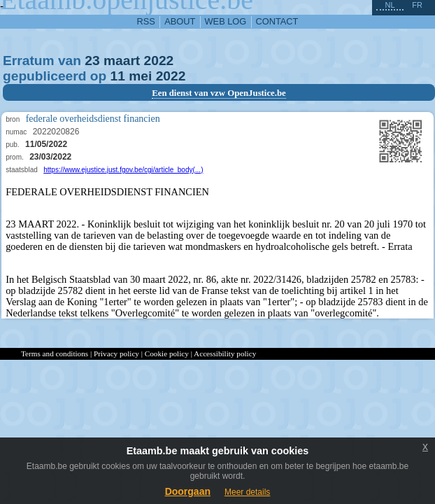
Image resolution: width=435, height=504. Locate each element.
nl (390, 5)
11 (118, 76)
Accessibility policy (225, 353)
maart (122, 61)
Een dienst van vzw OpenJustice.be (219, 93)
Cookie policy (167, 353)
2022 (159, 61)
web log (226, 21)
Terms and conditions (55, 353)
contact (277, 21)
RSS (146, 21)
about (180, 21)
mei (140, 76)
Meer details (247, 492)
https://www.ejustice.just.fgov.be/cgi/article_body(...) (123, 170)
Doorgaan (188, 491)
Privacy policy (116, 353)
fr (417, 5)
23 (92, 61)
